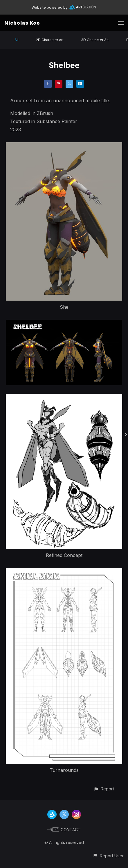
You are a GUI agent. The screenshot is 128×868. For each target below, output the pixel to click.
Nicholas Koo (22, 23)
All (17, 40)
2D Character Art (50, 40)
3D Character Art (95, 40)
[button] (104, 789)
